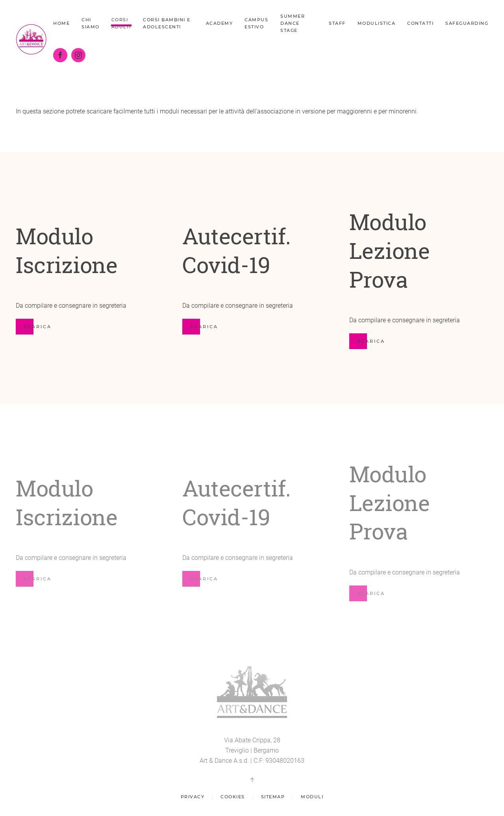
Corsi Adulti (121, 23)
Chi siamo (91, 23)
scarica (204, 327)
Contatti (420, 23)
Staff (337, 23)
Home (61, 23)
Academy (220, 23)
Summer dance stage (293, 23)
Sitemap (273, 798)
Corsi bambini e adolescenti (167, 23)
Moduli (312, 798)
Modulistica (377, 23)
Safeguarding (467, 23)
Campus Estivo (256, 23)
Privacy (193, 798)
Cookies (233, 798)
